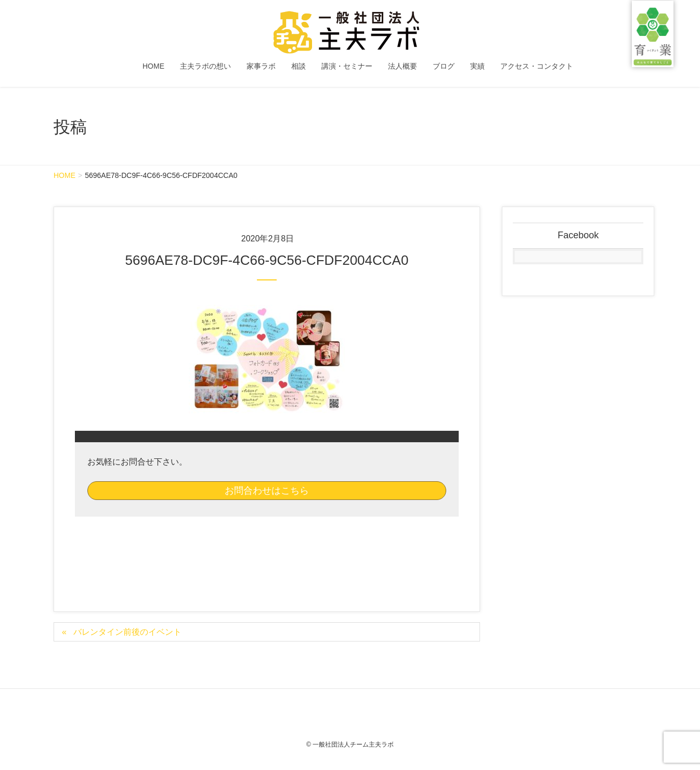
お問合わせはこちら (267, 491)
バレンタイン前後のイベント (127, 632)
